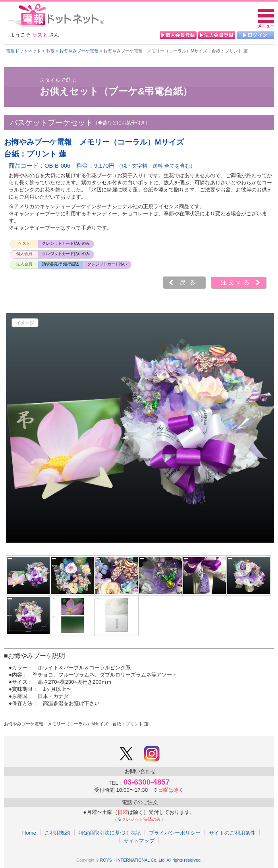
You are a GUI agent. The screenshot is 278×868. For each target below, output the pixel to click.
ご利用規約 (57, 833)
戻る (189, 282)
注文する (236, 282)
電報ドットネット (23, 51)
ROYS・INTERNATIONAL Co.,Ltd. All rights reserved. (151, 860)
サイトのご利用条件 (232, 833)
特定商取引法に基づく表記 (110, 833)
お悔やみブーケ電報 (79, 51)
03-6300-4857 (147, 782)
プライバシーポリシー (175, 833)
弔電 (50, 51)
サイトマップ (139, 841)
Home (29, 833)
